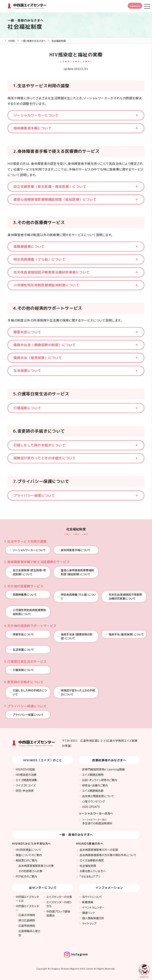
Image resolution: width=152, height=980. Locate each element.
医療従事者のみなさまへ (109, 760)
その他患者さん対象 (30, 871)
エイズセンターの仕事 (59, 897)
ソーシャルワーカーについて (36, 115)
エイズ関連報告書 (93, 791)
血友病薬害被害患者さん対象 (36, 866)
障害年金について (27, 332)
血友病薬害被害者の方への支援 (99, 850)
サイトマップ (89, 923)
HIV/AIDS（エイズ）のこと (43, 760)
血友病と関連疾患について (98, 796)
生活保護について (27, 371)
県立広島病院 (27, 920)
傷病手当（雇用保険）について (38, 358)
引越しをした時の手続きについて (39, 445)
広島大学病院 (27, 915)
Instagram (76, 954)
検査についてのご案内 (29, 855)
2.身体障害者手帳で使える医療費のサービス (37, 562)
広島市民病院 (27, 926)
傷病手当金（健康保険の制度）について (45, 345)
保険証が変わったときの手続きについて (45, 458)
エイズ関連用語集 (26, 780)
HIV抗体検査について (28, 850)
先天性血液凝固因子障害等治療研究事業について (52, 272)
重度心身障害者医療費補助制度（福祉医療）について (55, 199)
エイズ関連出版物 (93, 775)
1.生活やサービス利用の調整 (25, 541)
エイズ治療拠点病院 (92, 860)
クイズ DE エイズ (26, 785)
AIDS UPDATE (91, 807)
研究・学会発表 (25, 791)
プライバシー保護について (34, 495)
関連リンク (88, 913)
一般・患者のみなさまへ (33, 41)
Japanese (135, 6)
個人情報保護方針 (93, 918)
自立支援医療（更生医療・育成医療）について (50, 187)
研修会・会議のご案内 (95, 785)
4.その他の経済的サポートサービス (30, 626)
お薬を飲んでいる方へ (93, 871)
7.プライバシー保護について (25, 706)
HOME (12, 41)
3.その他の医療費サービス (24, 586)
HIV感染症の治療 (26, 775)
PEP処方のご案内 (26, 876)
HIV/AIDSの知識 (25, 769)
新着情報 (88, 902)
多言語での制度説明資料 (97, 821)
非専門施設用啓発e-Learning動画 (103, 769)
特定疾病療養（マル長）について (39, 259)
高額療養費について (29, 246)
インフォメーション (109, 888)
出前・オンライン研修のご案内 (100, 780)
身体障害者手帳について (32, 128)
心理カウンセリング (94, 801)
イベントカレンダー (93, 907)
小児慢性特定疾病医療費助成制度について (46, 285)
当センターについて (43, 888)
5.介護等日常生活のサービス (25, 662)
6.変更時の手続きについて (24, 682)
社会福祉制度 (25, 27)
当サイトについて (92, 897)
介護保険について (27, 408)
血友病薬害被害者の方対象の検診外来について (108, 855)
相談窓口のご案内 (26, 860)
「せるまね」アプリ (90, 876)
